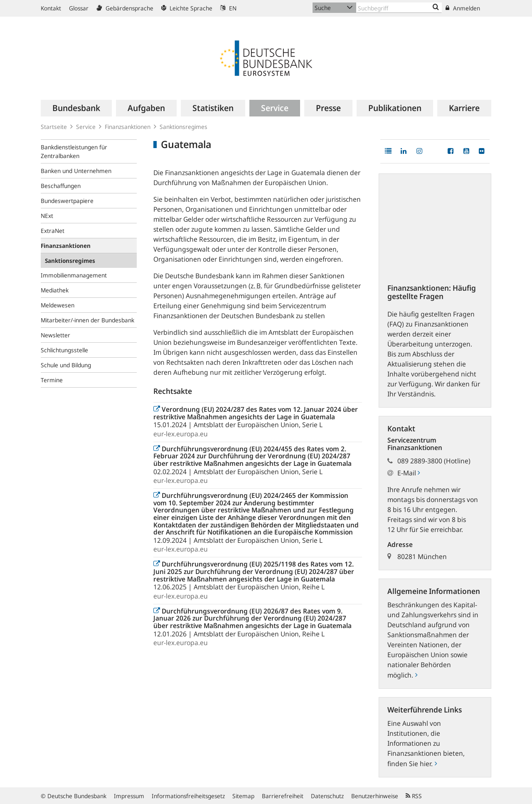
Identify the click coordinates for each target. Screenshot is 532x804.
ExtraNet (53, 231)
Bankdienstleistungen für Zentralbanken (74, 151)
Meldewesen (58, 305)
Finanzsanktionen (128, 127)
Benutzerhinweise (375, 796)
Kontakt (51, 8)
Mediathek (55, 290)
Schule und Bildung (66, 365)
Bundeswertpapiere (67, 201)
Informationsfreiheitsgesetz (188, 796)
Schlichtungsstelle (64, 350)
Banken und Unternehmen (76, 171)
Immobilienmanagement (74, 275)
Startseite (54, 127)
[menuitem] (76, 108)
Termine (52, 380)
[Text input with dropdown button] (399, 8)
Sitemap (243, 796)
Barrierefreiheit (283, 796)
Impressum (129, 796)
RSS (414, 796)
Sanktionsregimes (183, 127)
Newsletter (55, 335)
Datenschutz (327, 796)
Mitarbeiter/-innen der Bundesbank (87, 320)
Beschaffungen (61, 186)
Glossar (79, 8)
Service (86, 127)
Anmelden (463, 8)
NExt (47, 216)
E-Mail (409, 473)
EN (228, 8)
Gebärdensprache (125, 8)
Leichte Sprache (187, 8)
